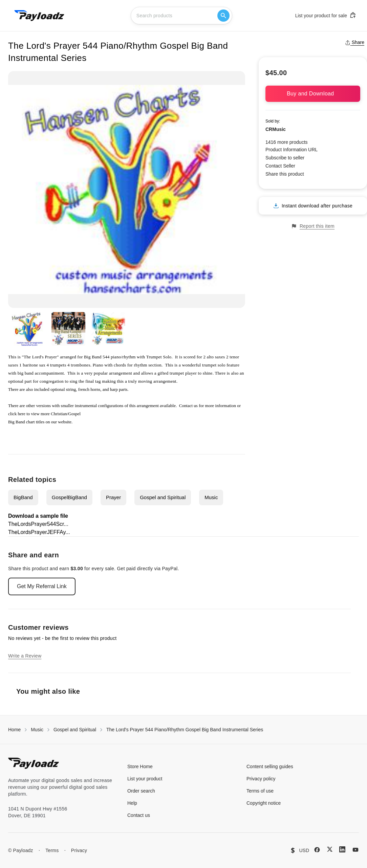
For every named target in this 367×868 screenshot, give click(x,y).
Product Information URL (292, 150)
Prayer (113, 497)
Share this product (285, 174)
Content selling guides (270, 766)
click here (17, 414)
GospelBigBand (69, 497)
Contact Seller (280, 166)
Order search (141, 791)
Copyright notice (264, 803)
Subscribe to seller (285, 158)
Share (355, 42)
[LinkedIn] (342, 849)
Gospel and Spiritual (163, 497)
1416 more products (287, 142)
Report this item (313, 226)
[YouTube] (355, 850)
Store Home (140, 766)
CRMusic (276, 129)
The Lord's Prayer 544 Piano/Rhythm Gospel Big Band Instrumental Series (185, 730)
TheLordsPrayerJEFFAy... (39, 532)
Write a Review (25, 656)
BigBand (23, 497)
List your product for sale (326, 15)
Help (132, 803)
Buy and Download (313, 94)
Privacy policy (261, 779)
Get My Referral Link (42, 586)
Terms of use (260, 791)
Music (211, 497)
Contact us (188, 406)
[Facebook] (317, 850)
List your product (145, 779)
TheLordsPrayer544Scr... (38, 524)
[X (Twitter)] (330, 849)
